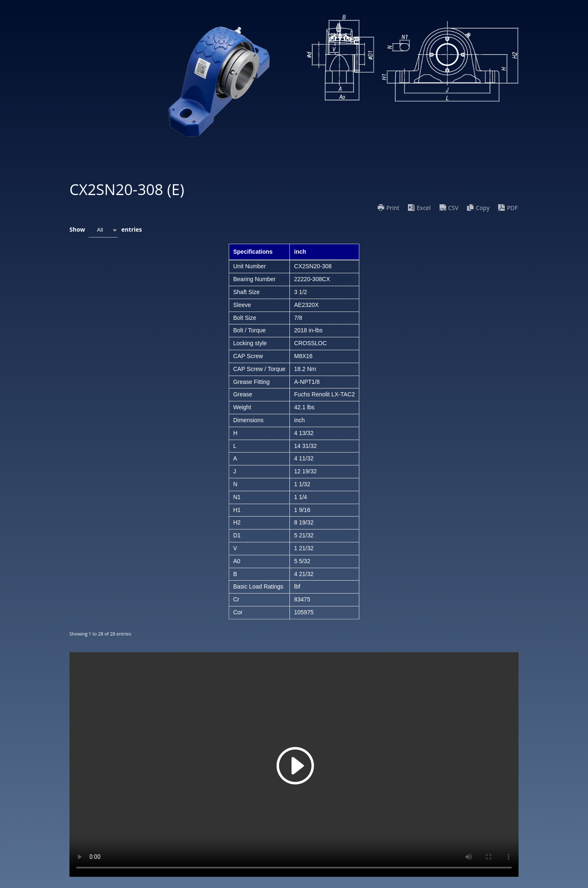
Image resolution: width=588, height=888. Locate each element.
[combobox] (103, 230)
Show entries (106, 230)
